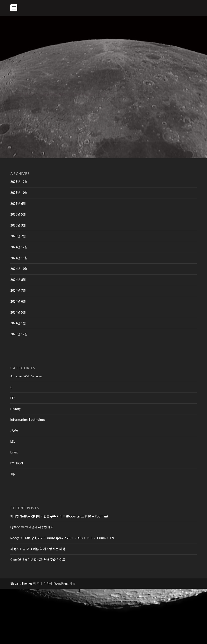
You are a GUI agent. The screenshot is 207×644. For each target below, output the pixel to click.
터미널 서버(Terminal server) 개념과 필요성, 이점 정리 (39, 102)
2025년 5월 (18, 270)
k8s (13, 497)
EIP (12, 453)
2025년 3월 (18, 281)
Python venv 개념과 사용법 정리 (32, 583)
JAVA (14, 486)
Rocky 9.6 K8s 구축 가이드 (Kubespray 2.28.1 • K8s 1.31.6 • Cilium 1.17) (62, 593)
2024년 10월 (19, 324)
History (19, 119)
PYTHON (17, 519)
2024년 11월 (19, 313)
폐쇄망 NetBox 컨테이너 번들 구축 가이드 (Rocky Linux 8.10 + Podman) (59, 572)
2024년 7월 (18, 346)
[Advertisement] (103, 49)
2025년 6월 (18, 259)
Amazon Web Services (26, 432)
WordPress (62, 639)
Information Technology (28, 475)
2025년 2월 (18, 292)
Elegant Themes (21, 639)
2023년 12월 (19, 389)
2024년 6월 (18, 357)
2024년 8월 (18, 335)
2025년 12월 (19, 237)
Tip (13, 530)
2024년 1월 (18, 378)
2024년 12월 (19, 302)
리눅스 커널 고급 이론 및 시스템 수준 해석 (38, 604)
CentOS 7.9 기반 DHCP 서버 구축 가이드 (38, 615)
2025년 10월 (19, 248)
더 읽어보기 (28, 190)
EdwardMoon (23, 114)
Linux (14, 508)
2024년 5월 (18, 368)
